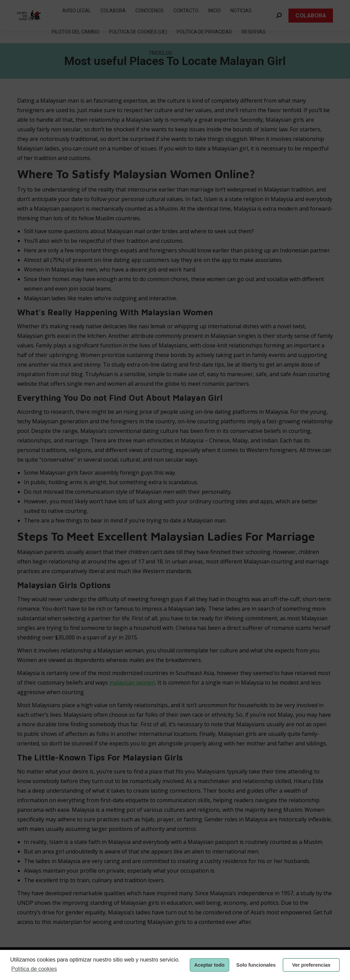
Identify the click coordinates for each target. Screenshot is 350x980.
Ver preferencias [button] (311, 965)
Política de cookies (34, 969)
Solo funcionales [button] (256, 965)
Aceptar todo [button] (209, 965)
